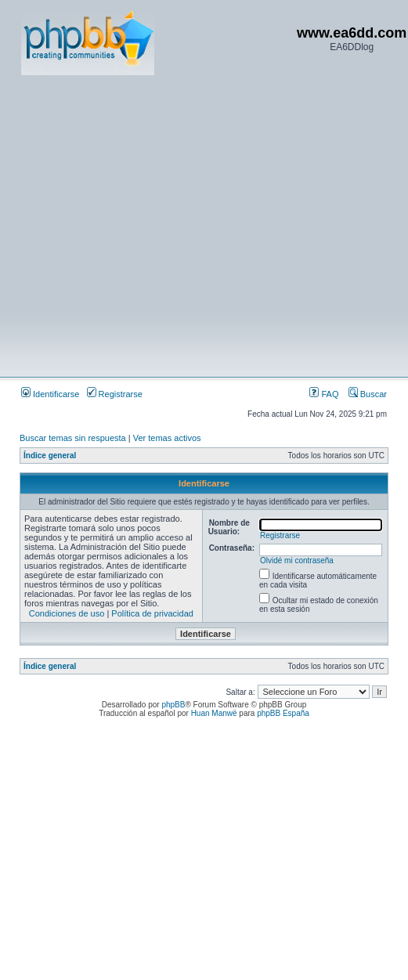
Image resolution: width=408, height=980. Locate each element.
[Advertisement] (147, 225)
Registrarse (115, 394)
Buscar (368, 394)
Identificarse (50, 394)
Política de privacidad (152, 613)
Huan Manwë (214, 713)
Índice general (50, 456)
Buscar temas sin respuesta (73, 438)
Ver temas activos (167, 438)
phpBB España (283, 713)
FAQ (324, 394)
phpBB (173, 705)
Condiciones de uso (67, 613)
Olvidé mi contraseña (297, 561)
